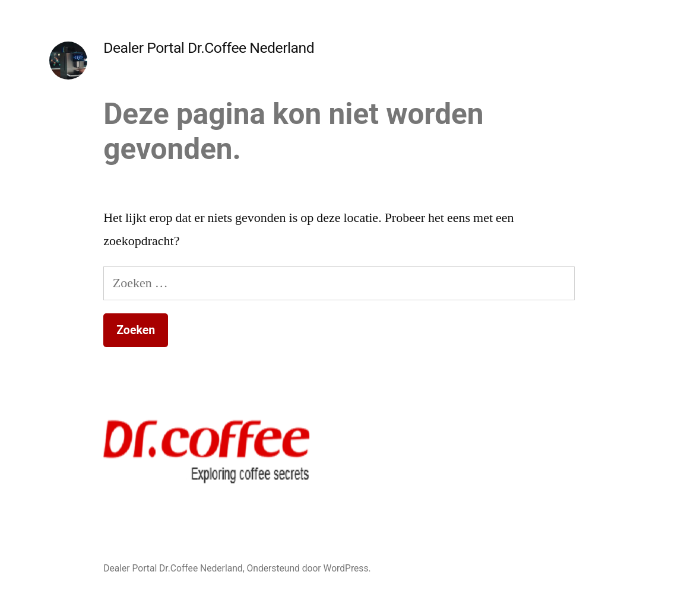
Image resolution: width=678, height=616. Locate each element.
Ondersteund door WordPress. (309, 568)
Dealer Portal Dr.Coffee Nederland (209, 48)
